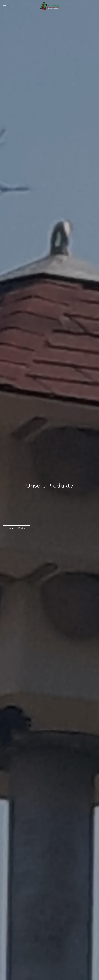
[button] (4, 6)
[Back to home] (50, 6)
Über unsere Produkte (17, 528)
